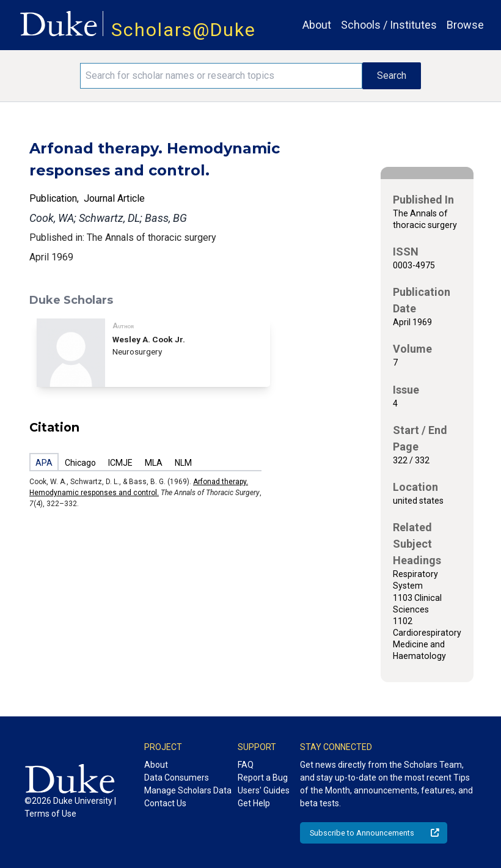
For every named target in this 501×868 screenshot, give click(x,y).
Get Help (254, 803)
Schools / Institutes (389, 25)
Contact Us (165, 803)
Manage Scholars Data (188, 790)
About (317, 25)
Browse (465, 25)
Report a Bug (263, 778)
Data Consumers (177, 778)
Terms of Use (50, 814)
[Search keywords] (221, 76)
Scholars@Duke (184, 30)
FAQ (246, 765)
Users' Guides (264, 790)
